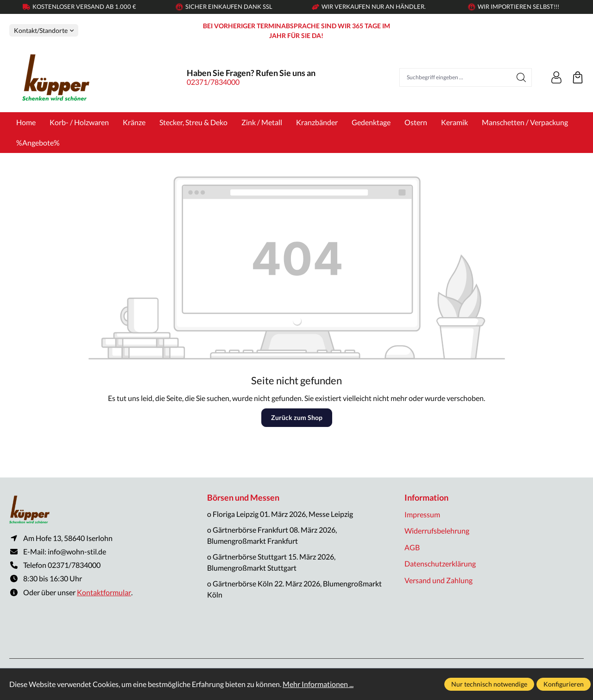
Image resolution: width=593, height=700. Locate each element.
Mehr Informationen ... (318, 684)
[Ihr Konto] (556, 77)
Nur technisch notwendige (489, 684)
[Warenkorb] (578, 77)
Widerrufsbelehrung (437, 531)
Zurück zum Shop (297, 417)
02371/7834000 (213, 82)
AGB (412, 547)
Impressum (422, 514)
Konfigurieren (564, 684)
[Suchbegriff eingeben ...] (455, 77)
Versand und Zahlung (438, 580)
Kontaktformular (104, 593)
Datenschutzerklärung (440, 563)
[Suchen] (521, 77)
